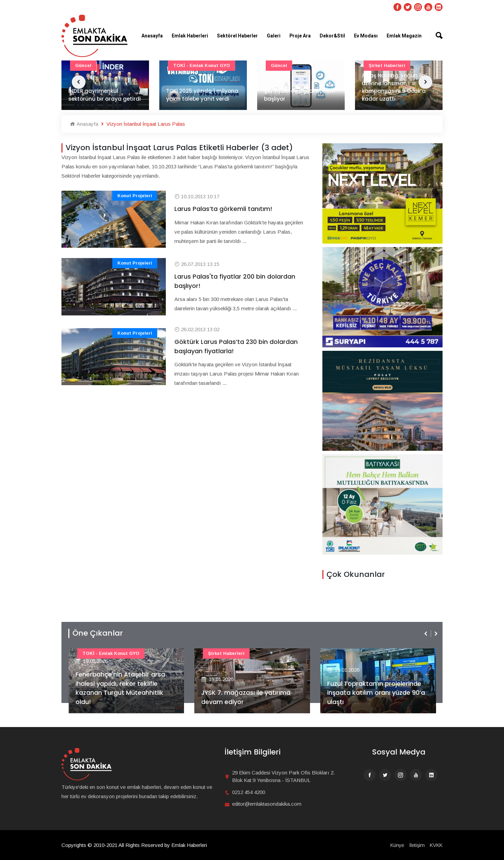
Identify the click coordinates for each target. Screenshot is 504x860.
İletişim (416, 845)
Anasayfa (152, 36)
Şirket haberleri (226, 653)
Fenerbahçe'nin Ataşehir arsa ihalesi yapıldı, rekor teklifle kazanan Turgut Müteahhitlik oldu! (121, 688)
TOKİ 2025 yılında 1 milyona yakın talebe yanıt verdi (202, 95)
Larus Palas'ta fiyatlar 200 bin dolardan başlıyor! (235, 281)
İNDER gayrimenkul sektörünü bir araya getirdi (105, 95)
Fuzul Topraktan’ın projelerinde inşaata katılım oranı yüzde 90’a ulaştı (376, 693)
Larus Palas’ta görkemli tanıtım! (223, 209)
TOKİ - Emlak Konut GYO (202, 65)
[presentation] (426, 634)
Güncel (83, 65)
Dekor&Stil (332, 36)
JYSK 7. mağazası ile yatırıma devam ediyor (246, 697)
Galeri (274, 36)
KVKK (436, 845)
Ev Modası (366, 36)
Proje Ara (300, 36)
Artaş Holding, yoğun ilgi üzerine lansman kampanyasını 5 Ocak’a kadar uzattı (394, 87)
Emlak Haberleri (190, 36)
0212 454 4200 (249, 792)
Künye (396, 845)
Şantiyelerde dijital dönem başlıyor (300, 95)
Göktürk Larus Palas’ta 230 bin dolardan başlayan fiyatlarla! (236, 347)
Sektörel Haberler (237, 36)
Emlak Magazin (404, 36)
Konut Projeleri (135, 196)
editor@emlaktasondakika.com (267, 804)
